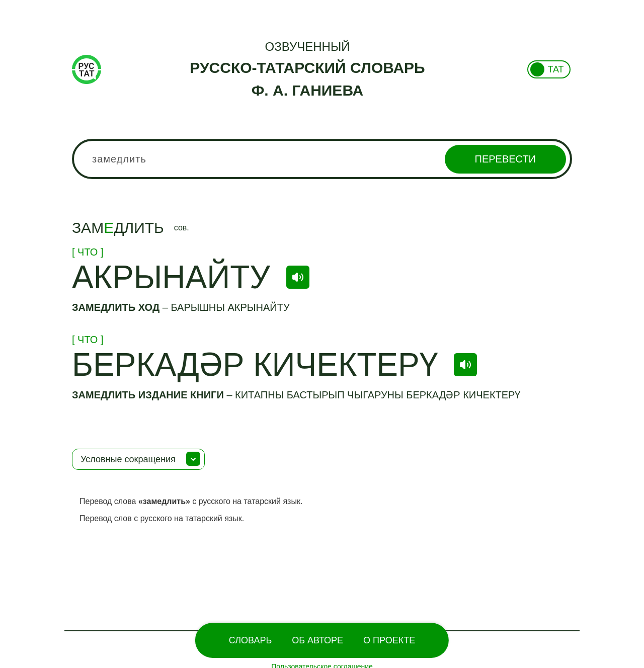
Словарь (250, 640)
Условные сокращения (128, 459)
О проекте (389, 640)
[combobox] (322, 159)
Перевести (505, 159)
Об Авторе (317, 640)
